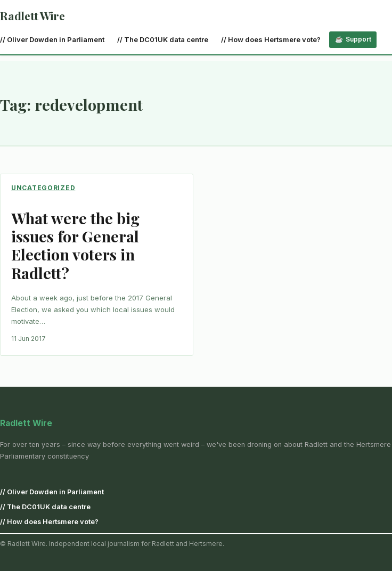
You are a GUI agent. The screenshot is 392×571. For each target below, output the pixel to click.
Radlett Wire (32, 15)
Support (358, 39)
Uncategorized (43, 188)
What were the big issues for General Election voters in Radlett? (75, 245)
